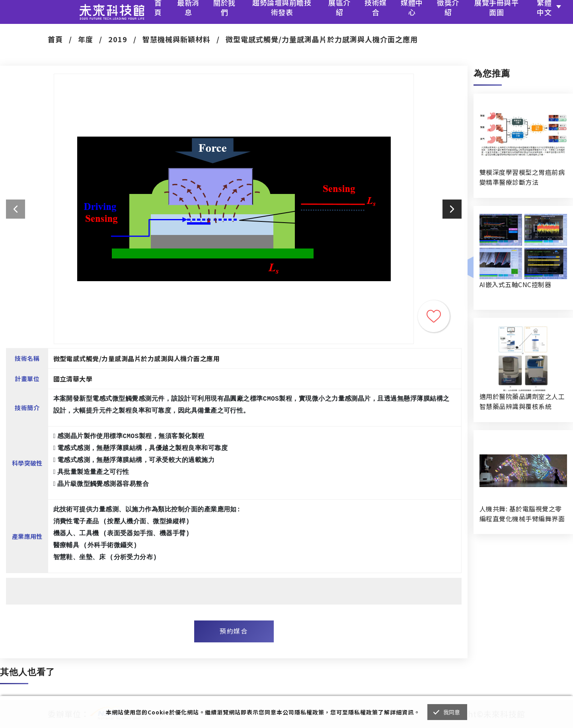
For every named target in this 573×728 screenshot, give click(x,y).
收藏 (434, 316)
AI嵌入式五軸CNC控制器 (515, 284)
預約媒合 (234, 631)
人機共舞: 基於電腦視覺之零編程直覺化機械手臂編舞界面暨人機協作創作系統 (522, 514)
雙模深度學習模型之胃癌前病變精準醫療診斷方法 (522, 177)
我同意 (452, 712)
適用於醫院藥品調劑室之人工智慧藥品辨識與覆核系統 (522, 401)
